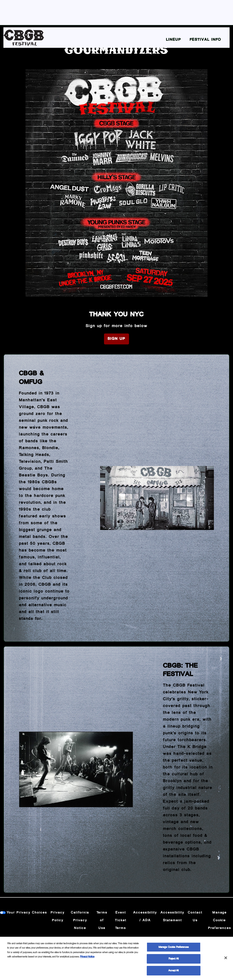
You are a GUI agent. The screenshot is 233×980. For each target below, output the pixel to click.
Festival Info (205, 40)
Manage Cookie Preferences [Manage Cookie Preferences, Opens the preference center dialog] (174, 951)
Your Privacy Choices (27, 913)
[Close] (226, 961)
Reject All (174, 962)
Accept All (173, 974)
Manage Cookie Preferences (220, 920)
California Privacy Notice (80, 920)
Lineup (174, 40)
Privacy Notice (87, 960)
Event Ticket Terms (121, 920)
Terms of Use (102, 920)
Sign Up (116, 339)
